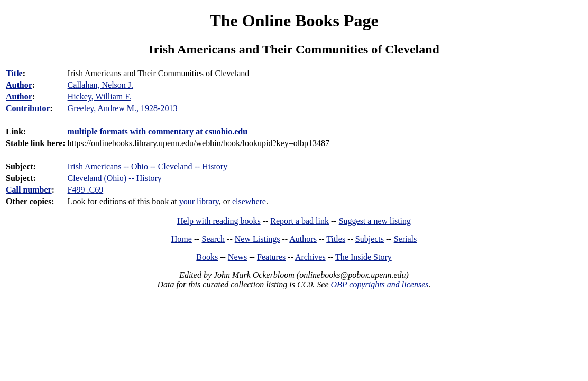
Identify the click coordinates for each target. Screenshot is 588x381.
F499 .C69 (86, 190)
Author (19, 85)
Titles (336, 239)
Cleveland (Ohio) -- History (115, 178)
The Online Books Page (294, 21)
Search (214, 239)
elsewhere (249, 201)
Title (14, 73)
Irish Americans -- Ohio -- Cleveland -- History (148, 166)
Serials (406, 239)
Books (207, 257)
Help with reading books (219, 221)
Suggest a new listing (375, 221)
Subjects (370, 239)
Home (182, 239)
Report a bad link (300, 221)
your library (199, 201)
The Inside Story (364, 257)
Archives (310, 257)
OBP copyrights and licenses (379, 284)
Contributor (28, 108)
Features (271, 257)
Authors (303, 239)
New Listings (258, 239)
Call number (29, 190)
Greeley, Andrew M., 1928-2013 (123, 108)
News (237, 257)
